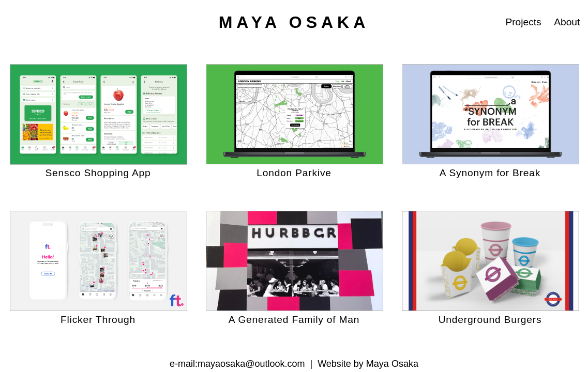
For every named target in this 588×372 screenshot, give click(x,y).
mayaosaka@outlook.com (251, 364)
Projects (523, 22)
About (567, 22)
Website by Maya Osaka (368, 364)
